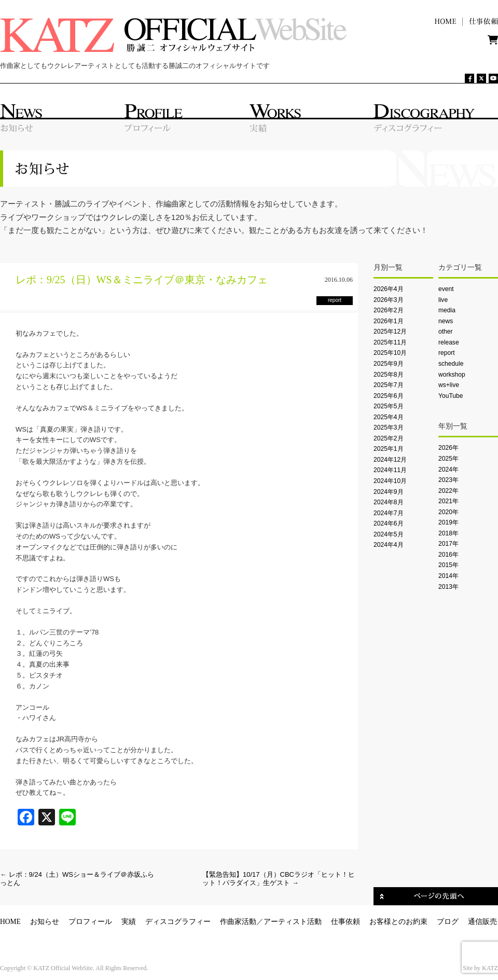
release (449, 342)
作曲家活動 (238, 922)
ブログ (448, 922)
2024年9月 (389, 492)
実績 (129, 922)
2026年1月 (389, 321)
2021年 (448, 501)
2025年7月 (389, 385)
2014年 (448, 576)
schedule (451, 364)
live (443, 300)
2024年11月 (390, 470)
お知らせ (45, 922)
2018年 (448, 533)
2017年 (448, 544)
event (446, 289)
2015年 (448, 565)
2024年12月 (390, 460)
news (446, 321)
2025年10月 (390, 353)
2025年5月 (389, 406)
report (447, 353)
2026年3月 (389, 300)
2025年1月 (389, 449)
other (446, 332)
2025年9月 (389, 364)
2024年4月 (389, 545)
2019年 (448, 522)
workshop (452, 375)
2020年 (448, 512)
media (447, 310)
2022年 (448, 491)
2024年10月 (390, 481)
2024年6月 (389, 523)
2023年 (448, 480)
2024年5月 (389, 534)
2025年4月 (389, 417)
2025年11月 (390, 342)
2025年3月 (389, 427)
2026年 (448, 448)
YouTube (451, 396)
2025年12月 (390, 332)
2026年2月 (389, 310)
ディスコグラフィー (178, 922)
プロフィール (90, 922)
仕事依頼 (345, 922)
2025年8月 (389, 375)
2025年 (448, 459)
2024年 (448, 470)
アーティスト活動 (293, 922)
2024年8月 (389, 502)
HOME (10, 922)
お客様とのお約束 (398, 922)
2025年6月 (389, 396)
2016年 (448, 555)
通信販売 (482, 922)
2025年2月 (389, 438)
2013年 (448, 587)
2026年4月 (389, 289)
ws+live (449, 385)
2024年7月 (389, 513)
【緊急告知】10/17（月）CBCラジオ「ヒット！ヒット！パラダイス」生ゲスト (279, 879)
